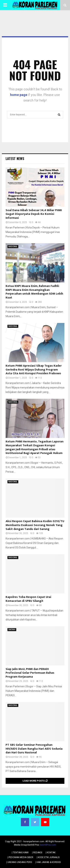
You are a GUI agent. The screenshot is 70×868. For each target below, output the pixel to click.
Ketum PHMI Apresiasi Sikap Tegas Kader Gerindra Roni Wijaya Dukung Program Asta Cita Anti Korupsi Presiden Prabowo (34, 370)
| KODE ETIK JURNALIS (48, 857)
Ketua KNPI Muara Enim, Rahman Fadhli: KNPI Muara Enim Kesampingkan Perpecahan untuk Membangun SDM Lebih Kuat (34, 292)
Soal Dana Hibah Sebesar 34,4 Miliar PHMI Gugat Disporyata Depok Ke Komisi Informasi (34, 214)
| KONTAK (51, 853)
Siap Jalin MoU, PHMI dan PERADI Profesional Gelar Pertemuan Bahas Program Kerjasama (30, 673)
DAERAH (12, 171)
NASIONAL (13, 246)
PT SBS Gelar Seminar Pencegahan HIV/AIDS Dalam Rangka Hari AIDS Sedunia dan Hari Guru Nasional (34, 749)
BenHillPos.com (48, 845)
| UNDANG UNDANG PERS (19, 862)
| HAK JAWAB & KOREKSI (48, 862)
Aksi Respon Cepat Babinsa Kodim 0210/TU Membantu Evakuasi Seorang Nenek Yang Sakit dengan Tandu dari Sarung (35, 525)
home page (19, 95)
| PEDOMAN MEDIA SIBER (20, 857)
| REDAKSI (37, 853)
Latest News (15, 158)
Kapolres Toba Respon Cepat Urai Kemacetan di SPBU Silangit (28, 599)
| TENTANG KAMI (20, 853)
